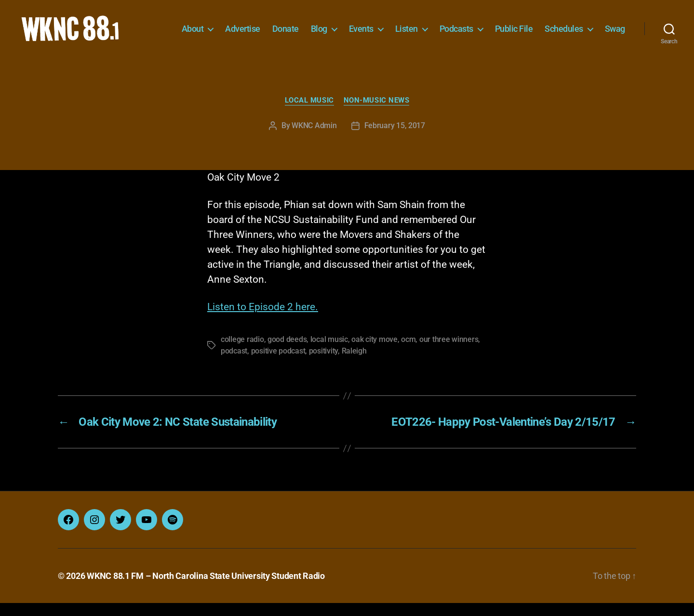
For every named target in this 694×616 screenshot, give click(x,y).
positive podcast (278, 364)
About (225, 28)
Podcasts (489, 28)
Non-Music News (377, 113)
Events (394, 28)
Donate (318, 28)
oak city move (374, 352)
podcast (234, 364)
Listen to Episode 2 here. (263, 320)
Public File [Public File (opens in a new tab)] (546, 28)
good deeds (287, 352)
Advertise (275, 28)
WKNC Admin (314, 138)
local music (329, 352)
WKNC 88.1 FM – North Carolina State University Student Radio (206, 589)
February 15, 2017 (395, 138)
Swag (615, 42)
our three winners (449, 352)
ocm (408, 352)
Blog (351, 28)
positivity (323, 364)
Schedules (596, 28)
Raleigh (354, 364)
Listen (439, 28)
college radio (242, 352)
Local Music (309, 113)
